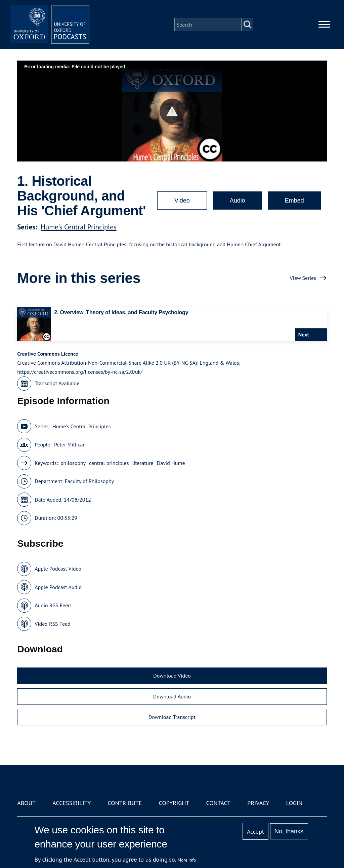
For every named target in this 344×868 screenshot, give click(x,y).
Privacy (258, 803)
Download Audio (172, 696)
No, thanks (289, 831)
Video (182, 201)
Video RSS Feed (53, 624)
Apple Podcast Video (58, 569)
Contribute (125, 803)
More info (187, 860)
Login (294, 803)
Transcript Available (57, 383)
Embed (294, 201)
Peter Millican (70, 444)
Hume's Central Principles (79, 227)
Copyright (174, 803)
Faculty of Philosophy (89, 481)
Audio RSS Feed (53, 605)
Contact (218, 803)
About (26, 803)
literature (143, 463)
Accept (255, 831)
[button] (172, 111)
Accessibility (72, 803)
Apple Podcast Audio (58, 587)
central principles (109, 463)
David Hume (171, 463)
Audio (238, 201)
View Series (303, 278)
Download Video (172, 676)
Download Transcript (172, 717)
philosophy (73, 463)
